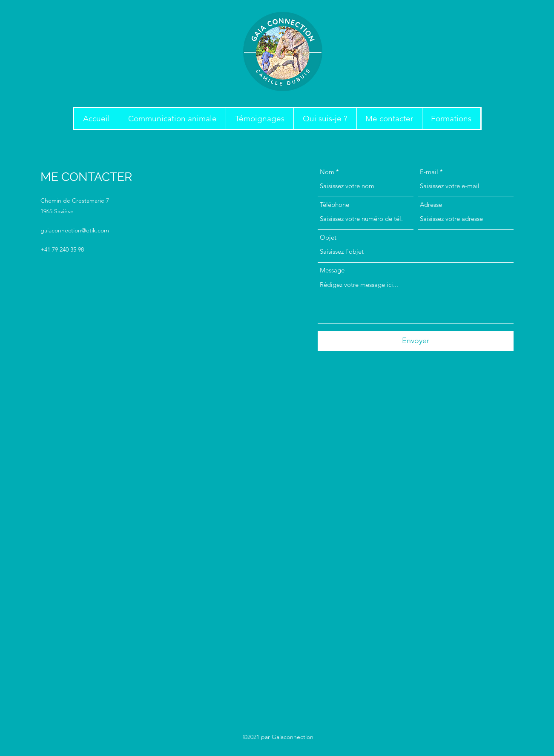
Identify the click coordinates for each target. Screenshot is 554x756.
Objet (328, 237)
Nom (327, 172)
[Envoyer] (416, 341)
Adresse (431, 205)
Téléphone (334, 205)
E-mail (429, 172)
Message (332, 270)
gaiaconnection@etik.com (75, 230)
